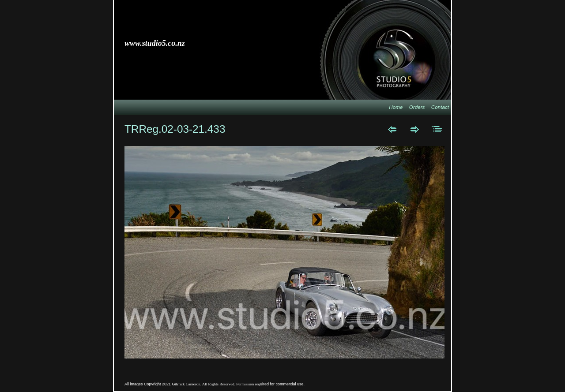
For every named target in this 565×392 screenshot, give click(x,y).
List (437, 129)
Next (415, 129)
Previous (392, 129)
